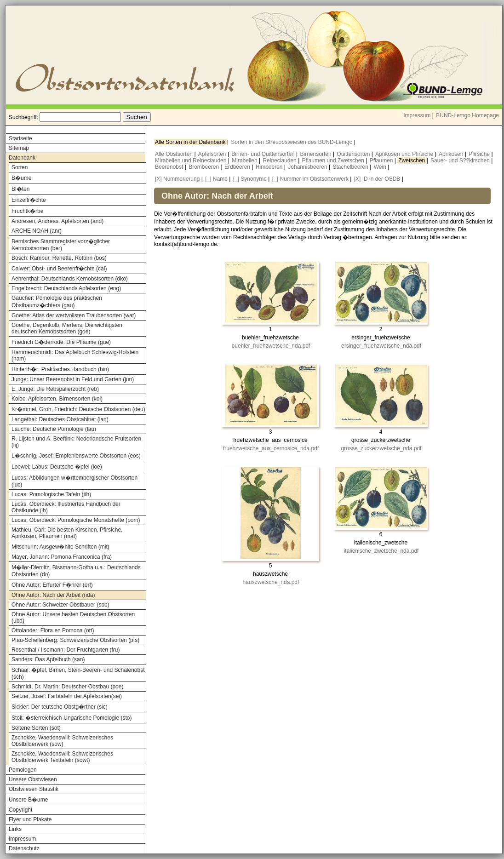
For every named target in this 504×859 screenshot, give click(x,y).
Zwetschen (412, 160)
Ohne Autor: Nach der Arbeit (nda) (53, 595)
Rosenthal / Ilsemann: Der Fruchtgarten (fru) (66, 650)
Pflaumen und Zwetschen (334, 160)
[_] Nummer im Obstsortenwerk (310, 179)
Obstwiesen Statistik (34, 789)
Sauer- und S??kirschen (461, 160)
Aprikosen (452, 154)
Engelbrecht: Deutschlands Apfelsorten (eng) (66, 288)
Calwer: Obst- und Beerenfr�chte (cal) (59, 269)
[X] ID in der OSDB (377, 179)
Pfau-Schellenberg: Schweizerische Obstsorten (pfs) (75, 640)
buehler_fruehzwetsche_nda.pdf (271, 346)
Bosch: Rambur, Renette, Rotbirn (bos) (59, 258)
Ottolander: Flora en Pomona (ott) (53, 630)
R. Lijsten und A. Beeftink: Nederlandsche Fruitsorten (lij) (76, 442)
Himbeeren (270, 167)
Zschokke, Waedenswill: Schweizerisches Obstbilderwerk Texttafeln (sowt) (62, 757)
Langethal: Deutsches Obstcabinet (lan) (60, 419)
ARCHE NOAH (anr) (37, 231)
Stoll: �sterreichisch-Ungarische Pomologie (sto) (72, 718)
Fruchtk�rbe (27, 211)
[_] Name (216, 179)
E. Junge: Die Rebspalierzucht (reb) (55, 389)
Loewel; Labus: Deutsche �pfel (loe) (57, 467)
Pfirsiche (480, 154)
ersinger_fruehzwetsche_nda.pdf (381, 346)
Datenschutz (24, 848)
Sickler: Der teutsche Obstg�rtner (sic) (60, 707)
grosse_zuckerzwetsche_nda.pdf (381, 448)
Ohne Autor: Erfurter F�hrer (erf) (52, 585)
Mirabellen (245, 160)
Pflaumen (382, 160)
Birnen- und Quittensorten (264, 154)
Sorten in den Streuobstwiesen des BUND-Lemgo (292, 142)
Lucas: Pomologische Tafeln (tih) (51, 494)
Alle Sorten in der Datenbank (191, 142)
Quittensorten (354, 154)
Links (15, 829)
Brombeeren (204, 167)
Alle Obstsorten (175, 154)
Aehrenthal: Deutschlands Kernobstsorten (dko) (70, 279)
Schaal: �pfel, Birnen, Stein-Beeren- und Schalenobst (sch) (78, 673)
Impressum (417, 115)
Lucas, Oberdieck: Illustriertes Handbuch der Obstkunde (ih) (66, 507)
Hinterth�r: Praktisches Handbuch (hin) (60, 369)
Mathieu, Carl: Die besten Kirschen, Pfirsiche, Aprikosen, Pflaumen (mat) (67, 533)
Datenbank (22, 158)
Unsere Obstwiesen (33, 779)
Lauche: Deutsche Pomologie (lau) (54, 429)
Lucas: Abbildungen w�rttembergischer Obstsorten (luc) (74, 481)
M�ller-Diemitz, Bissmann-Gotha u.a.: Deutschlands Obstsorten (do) (76, 571)
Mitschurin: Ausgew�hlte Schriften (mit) (60, 547)
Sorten (20, 167)
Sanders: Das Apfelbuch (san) (48, 659)
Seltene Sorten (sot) (36, 728)
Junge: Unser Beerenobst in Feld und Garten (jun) (73, 379)
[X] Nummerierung (177, 179)
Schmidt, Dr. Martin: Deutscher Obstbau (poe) (67, 687)
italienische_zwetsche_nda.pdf (381, 551)
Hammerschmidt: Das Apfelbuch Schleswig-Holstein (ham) (75, 355)
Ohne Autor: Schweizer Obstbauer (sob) (60, 605)
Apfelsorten (213, 154)
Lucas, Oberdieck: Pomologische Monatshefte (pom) (76, 520)
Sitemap (19, 148)
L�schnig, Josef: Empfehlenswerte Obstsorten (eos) (76, 456)
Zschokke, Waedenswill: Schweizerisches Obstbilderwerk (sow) (62, 741)
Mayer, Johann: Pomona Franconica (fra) (62, 557)
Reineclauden (280, 160)
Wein (381, 167)
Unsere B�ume (28, 800)
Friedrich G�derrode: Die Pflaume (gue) (61, 342)
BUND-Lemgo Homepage (467, 115)
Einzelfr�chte (29, 200)
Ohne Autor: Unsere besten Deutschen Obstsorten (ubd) (73, 618)
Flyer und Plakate (30, 819)
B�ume (21, 178)
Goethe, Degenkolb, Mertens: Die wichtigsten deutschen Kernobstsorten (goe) (67, 328)
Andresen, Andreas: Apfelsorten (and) (57, 221)
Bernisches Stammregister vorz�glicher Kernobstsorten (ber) (61, 245)
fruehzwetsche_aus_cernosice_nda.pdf (271, 448)
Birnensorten (317, 154)
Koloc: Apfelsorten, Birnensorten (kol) (57, 399)
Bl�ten (20, 189)
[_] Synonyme (250, 179)
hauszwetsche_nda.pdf (271, 582)
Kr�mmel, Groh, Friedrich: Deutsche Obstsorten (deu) (78, 409)
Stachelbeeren (352, 167)
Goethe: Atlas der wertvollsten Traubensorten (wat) (74, 315)
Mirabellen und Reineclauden (192, 160)
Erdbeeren (238, 167)
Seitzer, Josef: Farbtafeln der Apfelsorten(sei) (67, 696)
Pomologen (23, 770)
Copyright (20, 810)
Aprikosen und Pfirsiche (405, 154)
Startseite (20, 138)
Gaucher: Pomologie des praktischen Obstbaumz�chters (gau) (57, 302)
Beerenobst (170, 167)
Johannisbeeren (308, 167)
